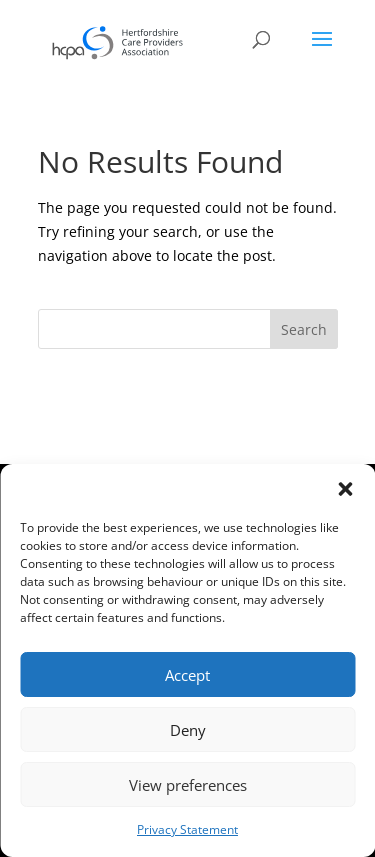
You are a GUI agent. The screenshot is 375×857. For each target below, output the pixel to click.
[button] (345, 489)
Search (304, 329)
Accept (187, 675)
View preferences (188, 785)
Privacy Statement (187, 829)
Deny (188, 730)
